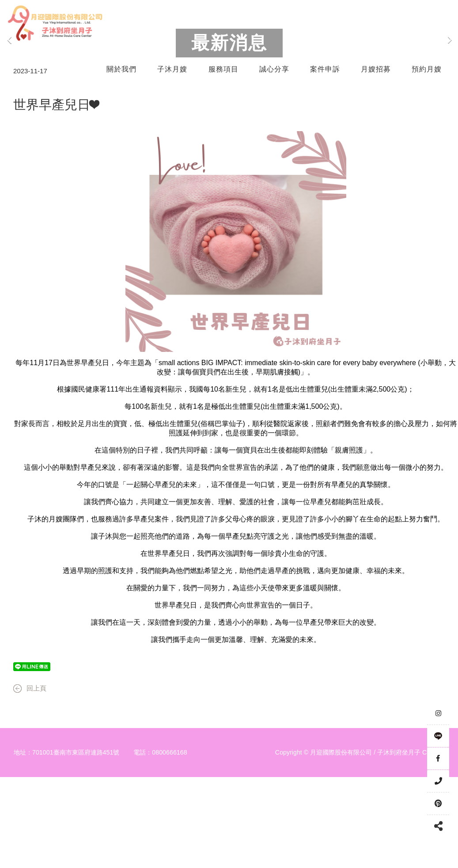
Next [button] (449, 88)
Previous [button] (9, 88)
